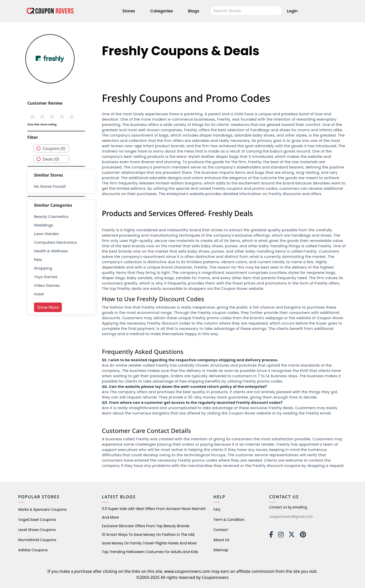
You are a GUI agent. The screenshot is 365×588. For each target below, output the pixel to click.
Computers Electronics (55, 242)
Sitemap (221, 550)
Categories (162, 11)
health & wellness (51, 251)
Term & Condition (229, 520)
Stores (129, 11)
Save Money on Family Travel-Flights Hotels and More (149, 543)
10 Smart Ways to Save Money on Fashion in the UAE (148, 535)
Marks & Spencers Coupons (42, 509)
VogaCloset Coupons (37, 520)
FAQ (217, 509)
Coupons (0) (54, 148)
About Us (221, 540)
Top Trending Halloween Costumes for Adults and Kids (150, 552)
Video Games (47, 285)
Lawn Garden (47, 234)
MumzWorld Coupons (37, 540)
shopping (43, 268)
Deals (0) (51, 159)
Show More (48, 307)
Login (292, 11)
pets (38, 260)
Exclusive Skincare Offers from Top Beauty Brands (146, 526)
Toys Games (46, 277)
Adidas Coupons (33, 550)
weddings (43, 225)
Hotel (39, 294)
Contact (221, 530)
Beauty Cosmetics (51, 216)
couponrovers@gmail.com (291, 516)
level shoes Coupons (37, 530)
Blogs (194, 11)
